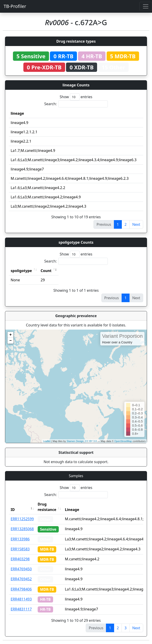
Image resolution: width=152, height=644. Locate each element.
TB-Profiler (15, 6)
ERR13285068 (22, 529)
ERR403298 (20, 559)
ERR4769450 (21, 569)
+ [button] (11, 335)
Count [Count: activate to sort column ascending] (46, 271)
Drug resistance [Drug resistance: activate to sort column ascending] (47, 507)
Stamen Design (75, 441)
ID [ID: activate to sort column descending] (13, 510)
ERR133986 (20, 539)
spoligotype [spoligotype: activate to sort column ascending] (21, 271)
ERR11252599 (22, 519)
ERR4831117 (21, 609)
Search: (76, 104)
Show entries (76, 97)
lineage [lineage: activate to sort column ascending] (17, 113)
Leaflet (47, 441)
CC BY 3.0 (91, 441)
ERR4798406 (21, 589)
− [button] (11, 341)
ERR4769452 (21, 579)
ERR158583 (20, 549)
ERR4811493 (21, 599)
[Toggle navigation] (146, 6)
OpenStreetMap (123, 441)
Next (136, 224)
